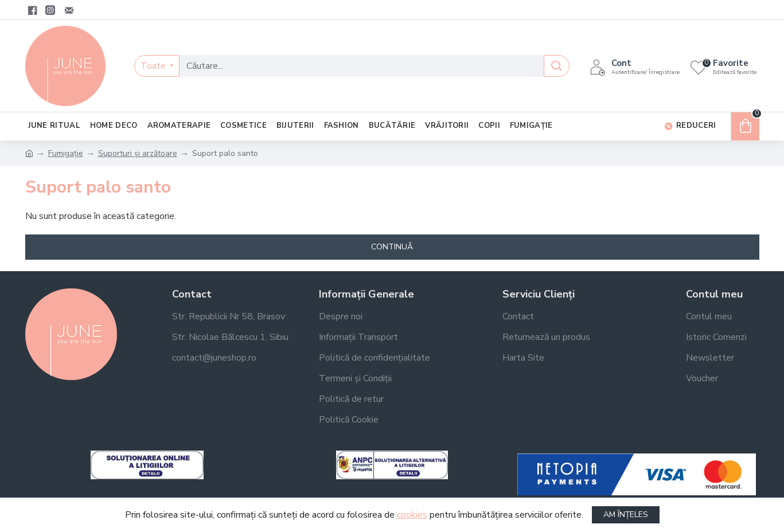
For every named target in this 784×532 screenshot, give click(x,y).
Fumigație (66, 153)
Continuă (392, 247)
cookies (412, 515)
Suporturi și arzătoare (138, 153)
